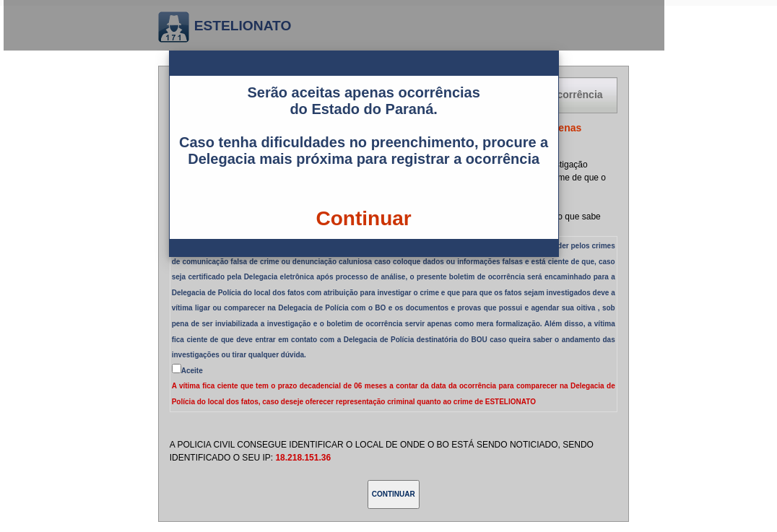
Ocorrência (576, 95)
